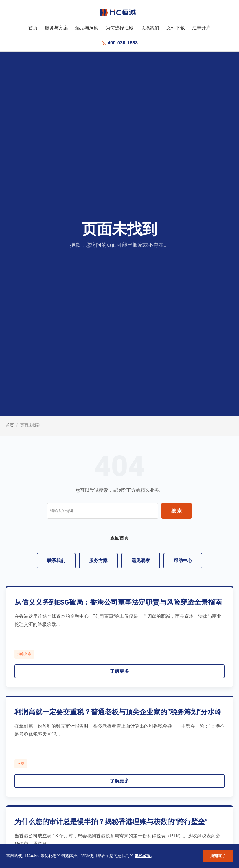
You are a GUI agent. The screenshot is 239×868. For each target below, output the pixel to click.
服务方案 (98, 561)
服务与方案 (56, 28)
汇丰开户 (201, 28)
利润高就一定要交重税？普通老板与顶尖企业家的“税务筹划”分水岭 (118, 712)
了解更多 (120, 671)
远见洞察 (141, 561)
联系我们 (150, 28)
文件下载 (176, 28)
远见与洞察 (87, 28)
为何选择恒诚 (120, 28)
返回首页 (120, 538)
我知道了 (218, 856)
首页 (33, 28)
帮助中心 (183, 561)
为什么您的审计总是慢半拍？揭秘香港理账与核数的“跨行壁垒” (111, 822)
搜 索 (177, 511)
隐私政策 (143, 856)
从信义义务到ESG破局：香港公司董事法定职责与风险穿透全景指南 (118, 602)
